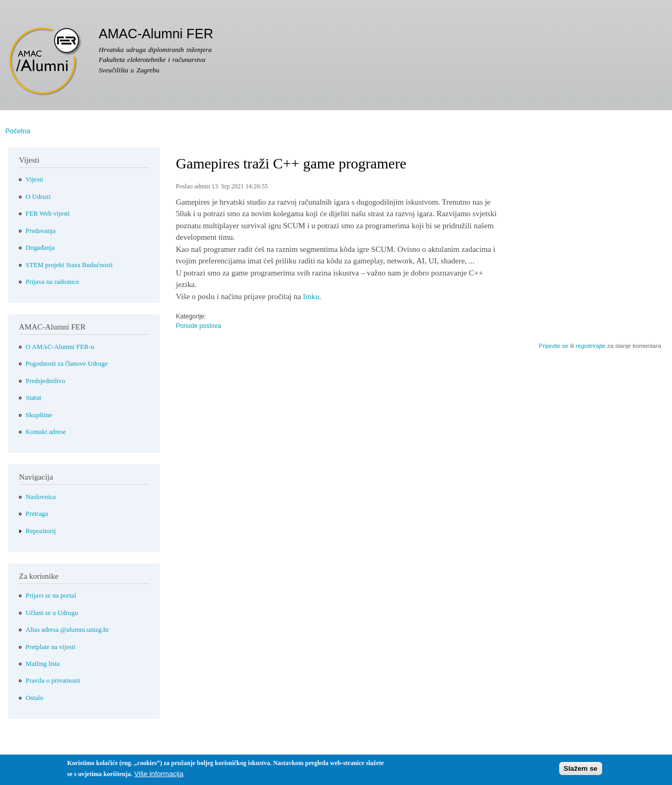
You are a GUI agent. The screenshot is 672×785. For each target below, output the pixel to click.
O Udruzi (38, 197)
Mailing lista (43, 664)
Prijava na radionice (52, 282)
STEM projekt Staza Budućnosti (69, 265)
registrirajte (590, 346)
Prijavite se (553, 346)
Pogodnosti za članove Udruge (67, 364)
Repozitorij (41, 531)
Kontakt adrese (46, 432)
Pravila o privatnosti (53, 681)
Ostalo (34, 698)
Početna (18, 131)
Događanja (40, 248)
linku (311, 296)
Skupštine (39, 415)
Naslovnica (41, 497)
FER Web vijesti (48, 214)
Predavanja (41, 231)
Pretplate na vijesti (51, 647)
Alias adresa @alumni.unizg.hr (67, 630)
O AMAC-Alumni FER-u (60, 347)
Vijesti (34, 179)
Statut (34, 398)
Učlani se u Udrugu (52, 613)
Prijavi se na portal (51, 596)
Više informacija (159, 776)
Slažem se (581, 770)
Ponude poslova (198, 326)
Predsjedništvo (45, 381)
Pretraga (37, 514)
